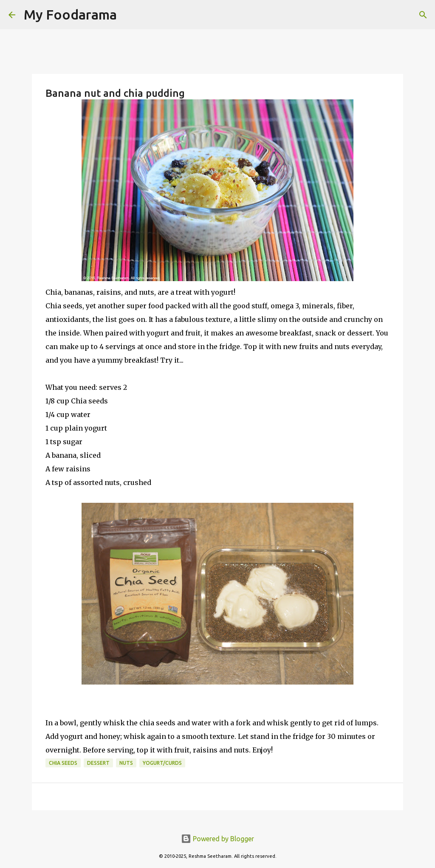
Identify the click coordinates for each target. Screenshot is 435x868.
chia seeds (63, 763)
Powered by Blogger (217, 839)
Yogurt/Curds (162, 763)
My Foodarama (70, 14)
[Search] (129, 15)
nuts (126, 763)
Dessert (98, 763)
